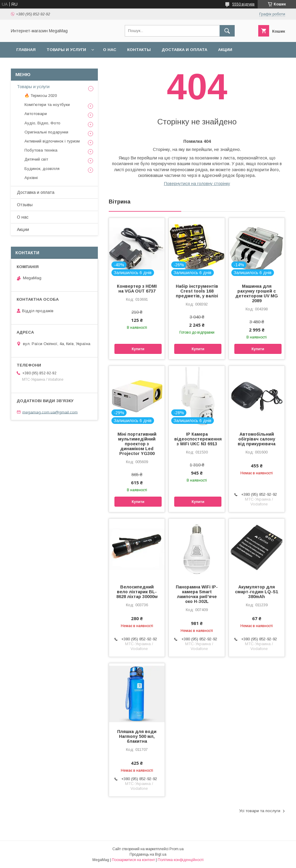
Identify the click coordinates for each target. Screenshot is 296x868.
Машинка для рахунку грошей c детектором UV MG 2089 (257, 293)
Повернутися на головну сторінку (197, 184)
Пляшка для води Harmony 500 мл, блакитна (137, 736)
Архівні (31, 178)
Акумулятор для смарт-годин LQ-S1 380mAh (257, 592)
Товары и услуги (66, 50)
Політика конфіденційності (181, 860)
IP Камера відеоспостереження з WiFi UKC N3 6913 (197, 439)
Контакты (139, 50)
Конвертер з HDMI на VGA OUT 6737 (137, 289)
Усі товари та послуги (260, 811)
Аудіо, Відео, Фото (42, 123)
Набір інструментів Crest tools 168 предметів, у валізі (197, 291)
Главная (26, 50)
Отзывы (25, 205)
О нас (110, 50)
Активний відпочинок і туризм (52, 141)
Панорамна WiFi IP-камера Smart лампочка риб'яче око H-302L (197, 594)
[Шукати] (227, 31)
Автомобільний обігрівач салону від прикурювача (257, 439)
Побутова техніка (41, 150)
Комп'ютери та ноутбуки (47, 105)
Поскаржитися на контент (133, 860)
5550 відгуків (243, 4)
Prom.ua (177, 849)
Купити (138, 349)
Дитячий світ (36, 159)
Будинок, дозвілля (42, 169)
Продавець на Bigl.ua (148, 854)
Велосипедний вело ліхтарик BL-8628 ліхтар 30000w (137, 592)
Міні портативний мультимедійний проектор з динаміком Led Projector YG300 (137, 444)
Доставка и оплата (184, 50)
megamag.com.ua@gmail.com (50, 412)
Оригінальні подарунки (46, 132)
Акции (225, 50)
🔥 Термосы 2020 (41, 96)
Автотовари (36, 114)
